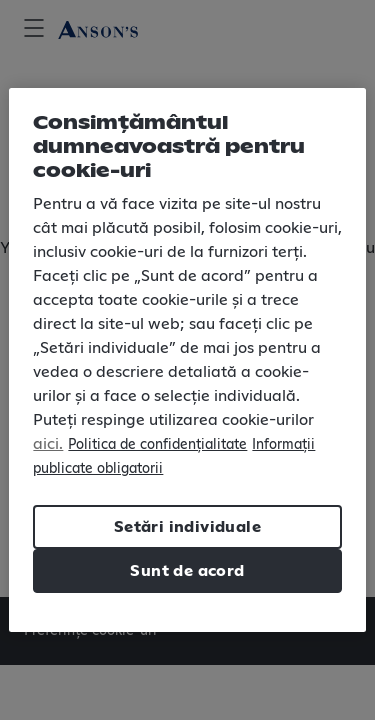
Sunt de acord (187, 571)
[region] (187, 360)
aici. (48, 444)
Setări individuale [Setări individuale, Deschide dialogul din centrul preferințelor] (187, 527)
